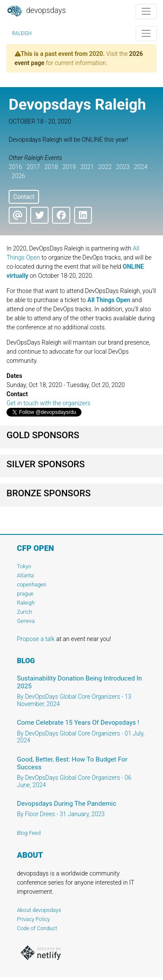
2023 (123, 167)
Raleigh (22, 33)
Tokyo (24, 566)
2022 (105, 167)
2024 (141, 167)
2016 (15, 167)
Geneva (26, 621)
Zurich (24, 612)
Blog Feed (29, 833)
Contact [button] (24, 197)
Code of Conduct (37, 928)
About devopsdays (39, 910)
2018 (51, 167)
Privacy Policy (33, 919)
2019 (69, 167)
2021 (87, 167)
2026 (18, 176)
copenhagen (32, 584)
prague (25, 594)
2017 (33, 167)
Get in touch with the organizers (49, 403)
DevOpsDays (36, 11)
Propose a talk (36, 639)
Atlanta (25, 575)
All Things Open (109, 300)
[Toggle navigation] (146, 11)
